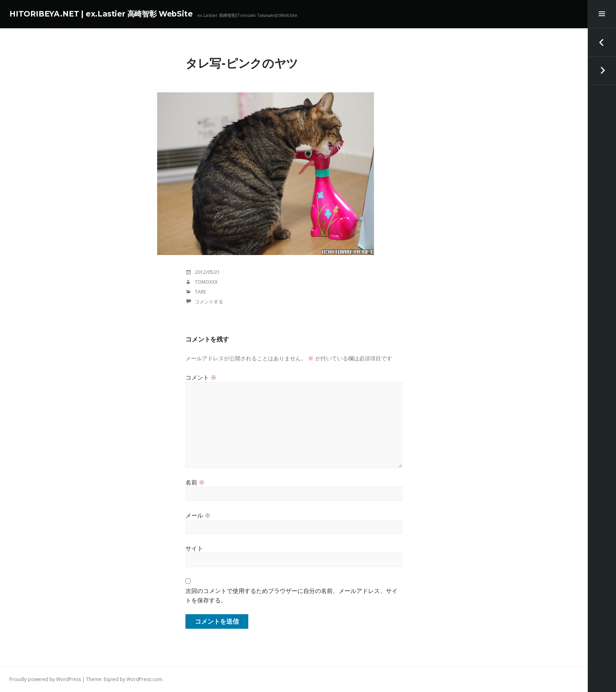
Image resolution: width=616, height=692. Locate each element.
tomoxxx (206, 282)
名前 (195, 482)
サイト (194, 548)
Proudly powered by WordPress (45, 679)
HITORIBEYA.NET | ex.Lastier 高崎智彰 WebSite (101, 14)
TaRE (200, 292)
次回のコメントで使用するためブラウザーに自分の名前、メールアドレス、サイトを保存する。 (291, 595)
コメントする (209, 302)
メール (198, 515)
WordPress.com (144, 679)
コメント (201, 377)
